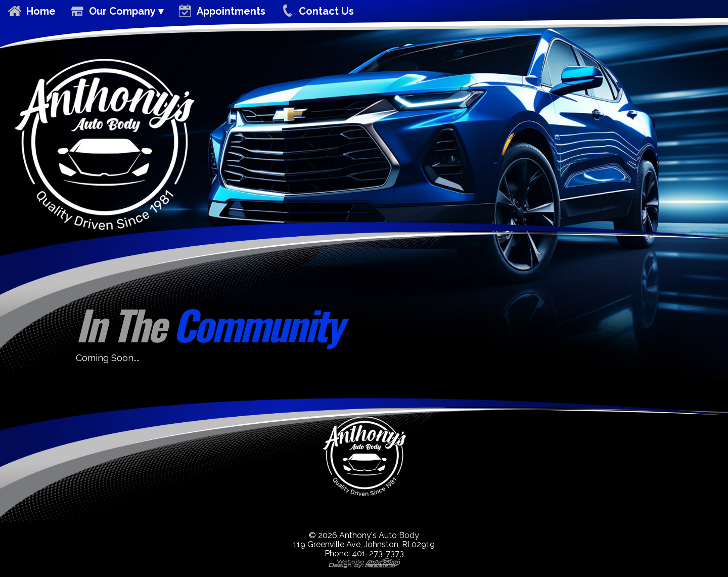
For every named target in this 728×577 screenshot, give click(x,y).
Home (41, 11)
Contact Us (326, 11)
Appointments (231, 11)
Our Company (122, 11)
